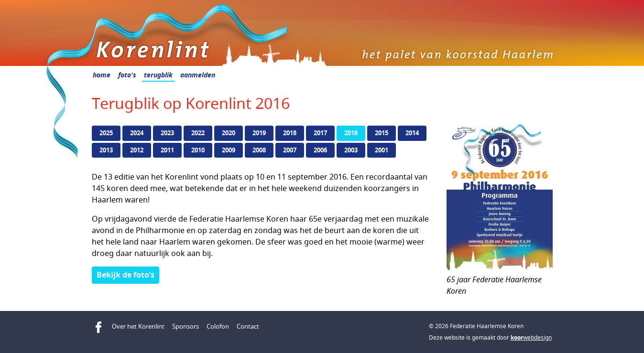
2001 (382, 150)
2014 (412, 133)
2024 (137, 133)
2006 (320, 150)
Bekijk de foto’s (126, 275)
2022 (198, 133)
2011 (167, 150)
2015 (382, 133)
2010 (198, 150)
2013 (106, 150)
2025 (106, 133)
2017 (320, 133)
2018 (290, 133)
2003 (351, 150)
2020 (229, 133)
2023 (167, 133)
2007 (290, 150)
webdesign (531, 337)
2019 (259, 133)
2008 (259, 150)
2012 (137, 150)
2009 (229, 150)
